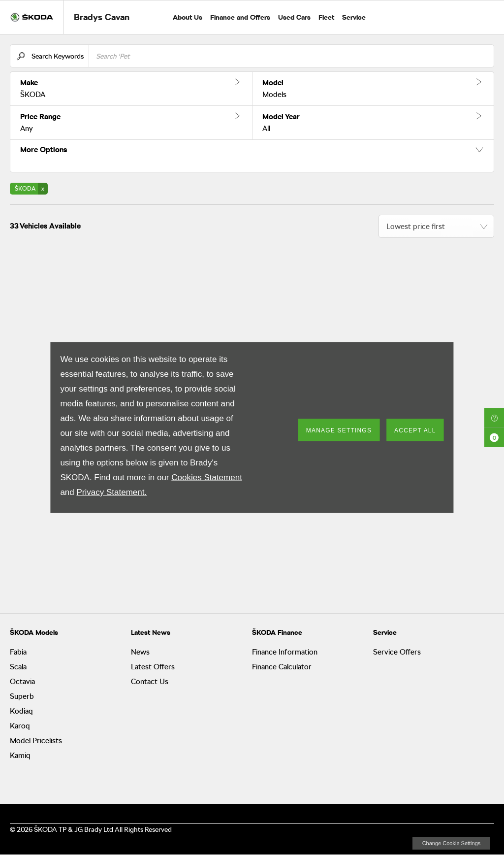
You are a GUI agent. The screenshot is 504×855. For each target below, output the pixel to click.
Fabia (18, 652)
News (140, 652)
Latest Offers (153, 667)
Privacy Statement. (112, 492)
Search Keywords (58, 56)
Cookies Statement (207, 477)
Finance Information (285, 652)
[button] (131, 89)
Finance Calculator (282, 667)
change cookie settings (451, 843)
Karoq (20, 726)
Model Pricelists (36, 741)
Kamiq (20, 756)
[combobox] (436, 226)
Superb (22, 696)
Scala (18, 667)
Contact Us (150, 682)
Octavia (22, 682)
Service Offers (397, 652)
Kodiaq (21, 711)
